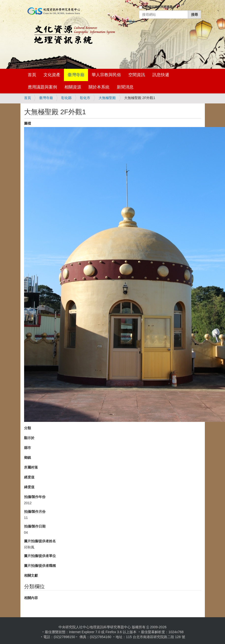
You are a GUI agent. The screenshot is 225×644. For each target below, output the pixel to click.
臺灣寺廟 (76, 75)
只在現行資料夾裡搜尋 (158, 7)
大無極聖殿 (107, 98)
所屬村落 (31, 467)
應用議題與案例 (42, 87)
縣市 (28, 448)
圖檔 (28, 123)
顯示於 (29, 438)
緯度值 (29, 487)
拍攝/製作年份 (35, 497)
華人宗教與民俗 (106, 75)
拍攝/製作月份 (35, 512)
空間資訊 (137, 75)
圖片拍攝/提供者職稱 (40, 566)
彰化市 (85, 98)
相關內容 (31, 598)
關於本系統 (99, 87)
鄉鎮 (28, 458)
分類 (28, 428)
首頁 (32, 75)
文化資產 (52, 75)
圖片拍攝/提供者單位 (40, 556)
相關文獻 (31, 575)
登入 (132, 21)
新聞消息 (125, 87)
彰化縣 (66, 98)
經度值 (29, 477)
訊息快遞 (161, 75)
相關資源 (73, 87)
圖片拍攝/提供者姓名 (40, 541)
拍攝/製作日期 (35, 526)
